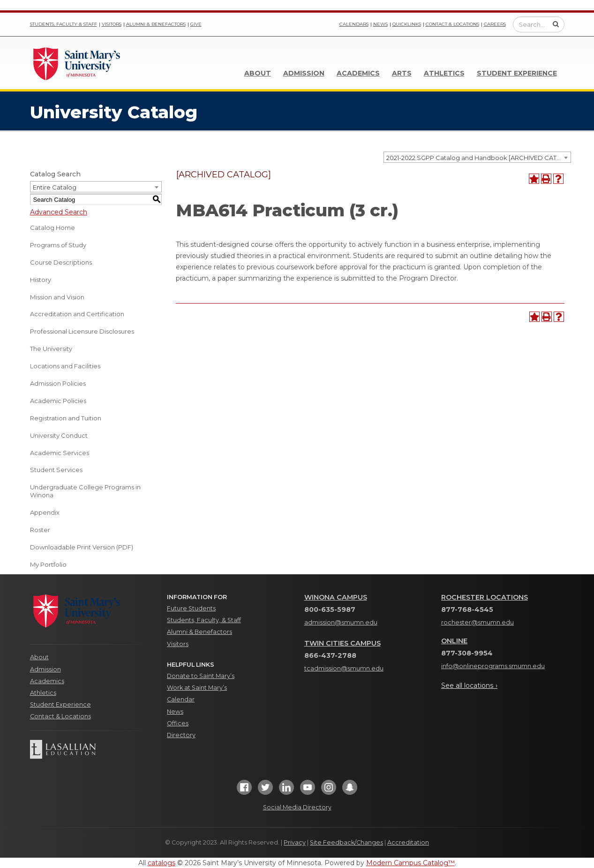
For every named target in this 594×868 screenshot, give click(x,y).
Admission (304, 73)
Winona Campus (336, 597)
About (258, 73)
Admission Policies (58, 383)
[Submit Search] (556, 24)
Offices (178, 723)
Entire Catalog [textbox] (55, 187)
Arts (402, 73)
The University (51, 349)
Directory (181, 735)
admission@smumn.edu (341, 622)
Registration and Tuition (66, 418)
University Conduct (59, 435)
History (41, 280)
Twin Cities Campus (342, 643)
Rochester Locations (485, 597)
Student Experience (517, 73)
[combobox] (477, 157)
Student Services (56, 470)
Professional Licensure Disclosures (82, 331)
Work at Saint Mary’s (197, 688)
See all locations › (469, 685)
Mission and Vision (57, 297)
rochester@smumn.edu (477, 622)
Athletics (444, 73)
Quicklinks (407, 24)
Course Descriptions (61, 262)
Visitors (112, 24)
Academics (358, 73)
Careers (495, 24)
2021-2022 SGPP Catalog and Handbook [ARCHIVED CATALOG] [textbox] (478, 158)
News (380, 24)
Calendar (181, 699)
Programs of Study (58, 245)
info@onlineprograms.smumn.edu (493, 666)
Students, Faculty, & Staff (204, 620)
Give (196, 24)
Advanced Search (59, 212)
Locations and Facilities (65, 366)
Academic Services (60, 453)
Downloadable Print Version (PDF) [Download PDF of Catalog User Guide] (82, 547)
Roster (40, 530)
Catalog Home (53, 228)
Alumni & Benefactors (156, 24)
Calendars (354, 24)
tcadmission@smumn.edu (344, 668)
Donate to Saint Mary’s (201, 676)
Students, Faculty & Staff (64, 24)
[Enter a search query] (539, 24)
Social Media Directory (297, 807)
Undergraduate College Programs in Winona (85, 491)
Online (454, 641)
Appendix (45, 512)
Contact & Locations (452, 24)
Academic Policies (58, 401)
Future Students (191, 608)
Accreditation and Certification (77, 314)
